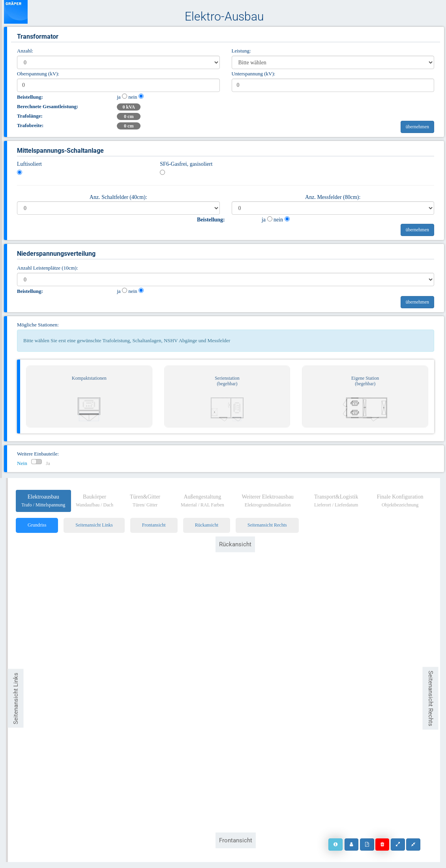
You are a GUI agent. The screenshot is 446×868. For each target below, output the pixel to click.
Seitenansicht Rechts (267, 525)
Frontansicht (154, 525)
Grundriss (37, 525)
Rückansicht (207, 525)
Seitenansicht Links (94, 525)
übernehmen (417, 127)
